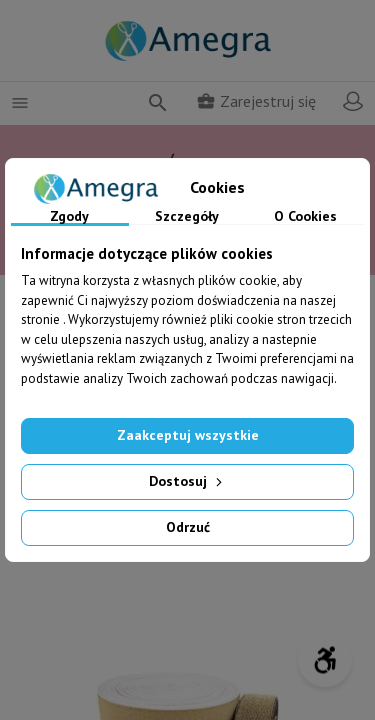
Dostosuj (187, 481)
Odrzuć (188, 527)
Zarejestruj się (256, 101)
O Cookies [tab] (305, 217)
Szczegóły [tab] (187, 217)
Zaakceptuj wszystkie (188, 435)
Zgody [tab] (69, 217)
